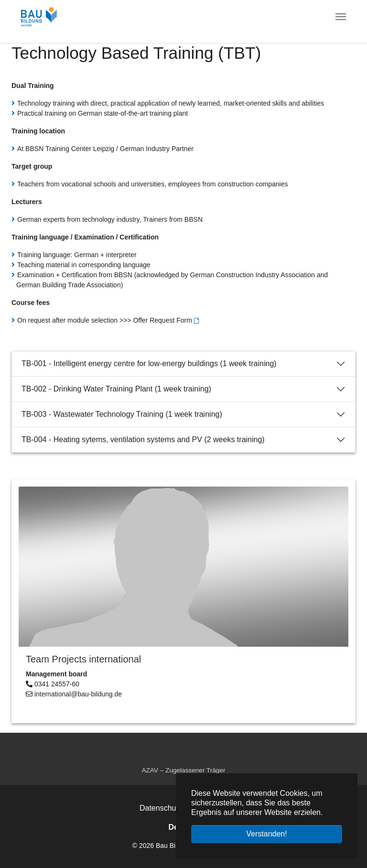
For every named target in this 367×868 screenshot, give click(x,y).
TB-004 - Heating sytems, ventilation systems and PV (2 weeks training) (143, 439)
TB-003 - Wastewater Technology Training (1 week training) (122, 414)
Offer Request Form (162, 320)
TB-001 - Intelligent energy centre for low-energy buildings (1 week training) (149, 363)
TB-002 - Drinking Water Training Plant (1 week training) (116, 389)
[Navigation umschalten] (341, 17)
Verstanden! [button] (266, 834)
